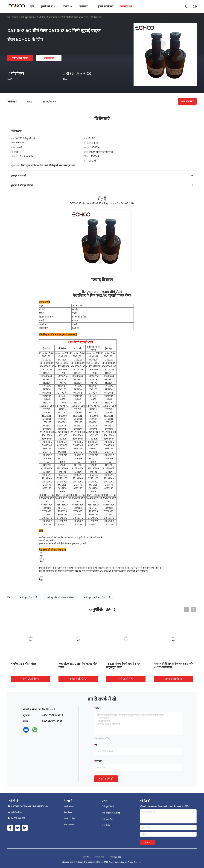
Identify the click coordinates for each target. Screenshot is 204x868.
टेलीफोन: (99, 761)
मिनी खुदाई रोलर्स (28, 17)
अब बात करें (49, 58)
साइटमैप (86, 857)
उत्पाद (16, 17)
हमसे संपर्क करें (69, 824)
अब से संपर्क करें (106, 779)
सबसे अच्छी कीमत (20, 58)
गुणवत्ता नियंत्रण (70, 818)
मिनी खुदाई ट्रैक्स (108, 819)
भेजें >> (148, 843)
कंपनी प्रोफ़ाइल (69, 806)
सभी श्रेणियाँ (106, 825)
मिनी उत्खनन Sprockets (111, 813)
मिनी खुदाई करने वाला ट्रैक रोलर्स (97, 597)
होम (9, 17)
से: (96, 745)
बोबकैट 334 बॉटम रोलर (23, 664)
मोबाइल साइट (100, 857)
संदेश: (98, 708)
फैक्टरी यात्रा (68, 812)
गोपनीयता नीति (116, 857)
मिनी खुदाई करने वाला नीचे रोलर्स (60, 597)
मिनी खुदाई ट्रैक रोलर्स (28, 597)
